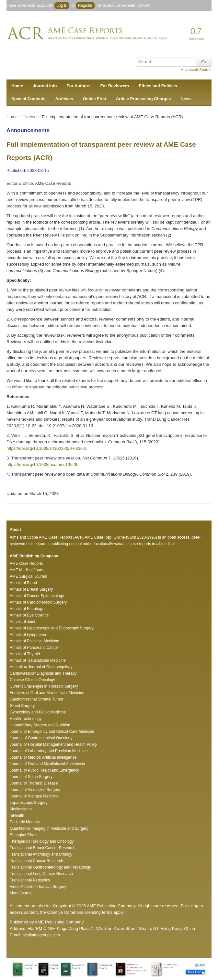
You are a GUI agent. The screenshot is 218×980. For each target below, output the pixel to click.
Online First (94, 99)
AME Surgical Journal (28, 576)
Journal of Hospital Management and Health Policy (53, 744)
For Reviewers (115, 86)
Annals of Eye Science (29, 615)
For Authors (79, 86)
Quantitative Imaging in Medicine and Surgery (49, 828)
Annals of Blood (23, 583)
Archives (64, 99)
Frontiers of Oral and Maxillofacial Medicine (47, 693)
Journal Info (45, 86)
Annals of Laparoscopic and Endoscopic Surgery (52, 628)
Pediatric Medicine (26, 822)
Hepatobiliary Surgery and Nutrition (40, 725)
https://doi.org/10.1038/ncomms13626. (42, 464)
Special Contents (28, 99)
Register (85, 5)
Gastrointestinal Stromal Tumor (36, 699)
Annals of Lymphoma (28, 635)
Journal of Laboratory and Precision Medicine (49, 751)
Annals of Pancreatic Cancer (34, 648)
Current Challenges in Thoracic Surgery (44, 686)
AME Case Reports (26, 564)
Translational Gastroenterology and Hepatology (50, 867)
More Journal (21, 893)
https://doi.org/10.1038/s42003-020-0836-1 (46, 448)
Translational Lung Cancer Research (41, 874)
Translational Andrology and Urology (41, 854)
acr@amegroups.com (41, 935)
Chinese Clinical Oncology (32, 680)
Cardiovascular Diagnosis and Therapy (43, 673)
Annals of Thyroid (25, 654)
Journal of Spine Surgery (31, 777)
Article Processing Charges (143, 99)
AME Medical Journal (28, 570)
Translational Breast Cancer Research (43, 848)
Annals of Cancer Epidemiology (37, 596)
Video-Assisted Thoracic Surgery (38, 887)
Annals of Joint (23, 622)
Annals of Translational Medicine (38, 660)
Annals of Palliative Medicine (34, 641)
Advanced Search (196, 70)
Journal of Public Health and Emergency (44, 770)
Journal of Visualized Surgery (35, 790)
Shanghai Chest (23, 835)
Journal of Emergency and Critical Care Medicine (52, 732)
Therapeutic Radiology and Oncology (42, 841)
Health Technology (26, 719)
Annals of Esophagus (28, 609)
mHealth (17, 816)
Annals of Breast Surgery (31, 589)
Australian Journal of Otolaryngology (41, 667)
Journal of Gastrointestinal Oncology (41, 738)
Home (17, 86)
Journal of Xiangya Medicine (34, 796)
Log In (62, 5)
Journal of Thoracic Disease (34, 783)
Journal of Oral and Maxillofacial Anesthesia (47, 764)
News (186, 99)
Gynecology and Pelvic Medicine (38, 712)
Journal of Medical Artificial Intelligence (43, 757)
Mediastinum (21, 809)
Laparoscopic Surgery (29, 803)
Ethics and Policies (158, 86)
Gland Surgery (22, 706)
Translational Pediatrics (30, 880)
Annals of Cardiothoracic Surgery (38, 602)
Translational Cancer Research (36, 861)
